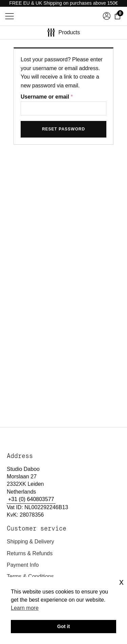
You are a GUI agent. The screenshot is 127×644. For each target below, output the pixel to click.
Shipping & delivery (30, 542)
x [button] (121, 582)
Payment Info (23, 565)
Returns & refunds (30, 553)
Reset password (63, 129)
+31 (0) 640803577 (31, 499)
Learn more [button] (25, 608)
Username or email (48, 97)
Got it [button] (64, 626)
